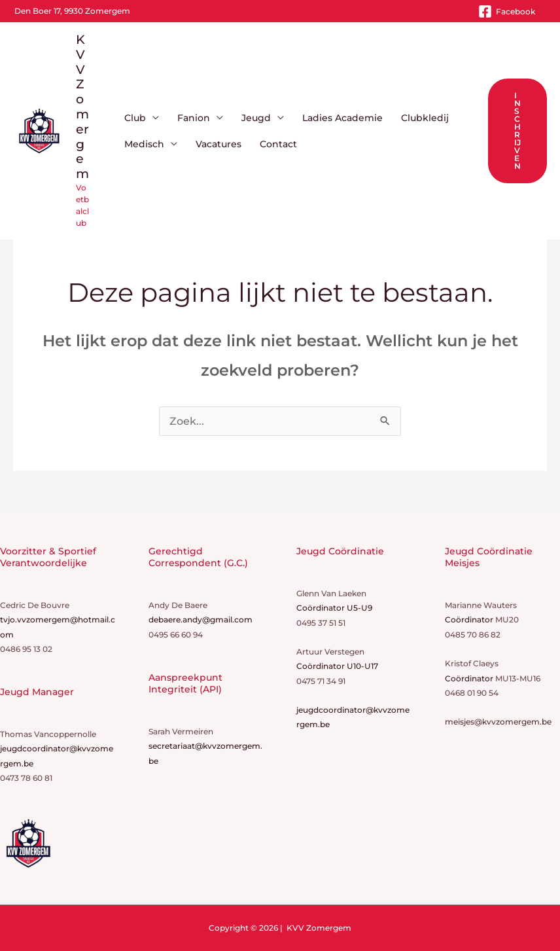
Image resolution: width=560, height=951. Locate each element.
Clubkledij (425, 118)
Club (135, 118)
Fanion (194, 118)
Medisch (144, 144)
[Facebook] (507, 11)
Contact (278, 144)
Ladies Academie (342, 118)
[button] (517, 131)
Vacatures (219, 144)
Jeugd (256, 118)
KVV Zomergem (82, 107)
